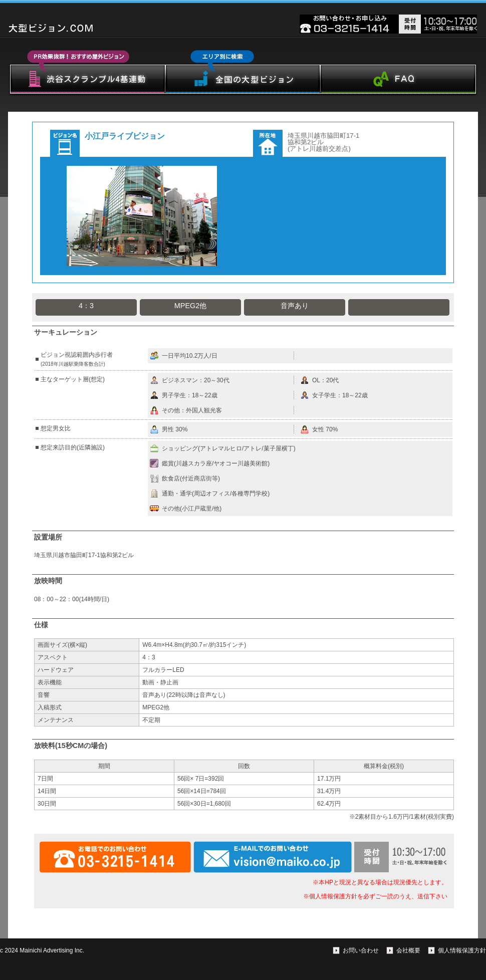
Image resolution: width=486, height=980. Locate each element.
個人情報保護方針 (462, 950)
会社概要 (408, 950)
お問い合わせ (361, 950)
